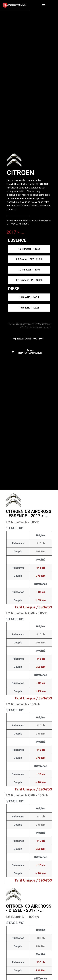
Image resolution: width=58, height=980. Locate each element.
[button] (44, 5)
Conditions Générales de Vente (26, 324)
